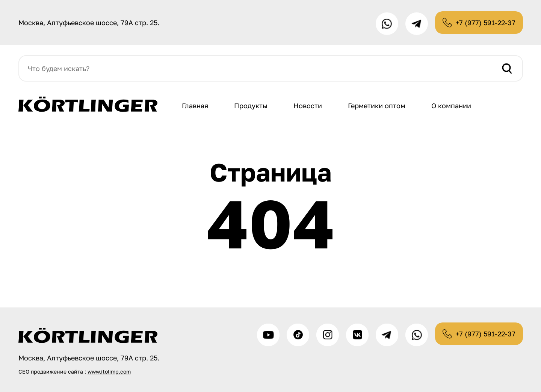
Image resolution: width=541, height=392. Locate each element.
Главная (195, 106)
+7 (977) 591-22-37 (486, 23)
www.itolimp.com (109, 372)
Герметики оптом (377, 106)
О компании (451, 106)
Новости (308, 106)
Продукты (251, 106)
